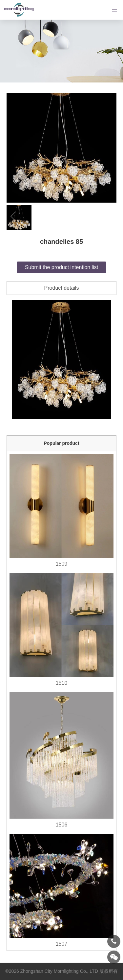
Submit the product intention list (61, 267)
